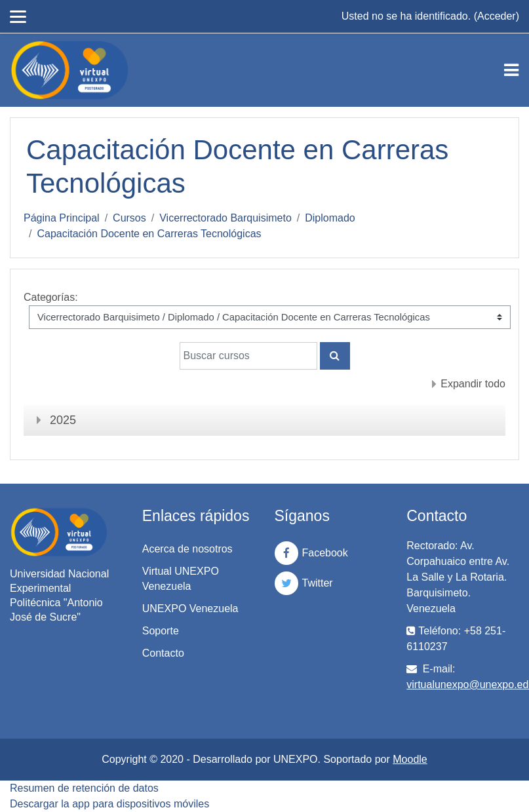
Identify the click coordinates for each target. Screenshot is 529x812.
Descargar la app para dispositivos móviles (109, 804)
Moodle (410, 759)
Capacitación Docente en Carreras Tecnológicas (149, 234)
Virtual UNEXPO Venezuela (181, 579)
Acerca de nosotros (187, 549)
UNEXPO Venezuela (190, 609)
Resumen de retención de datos (84, 788)
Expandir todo (473, 384)
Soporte (161, 631)
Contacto (163, 653)
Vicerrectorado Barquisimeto (225, 218)
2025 (63, 420)
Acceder (497, 16)
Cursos (129, 218)
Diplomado (330, 218)
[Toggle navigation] (511, 70)
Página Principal (62, 218)
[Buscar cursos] (248, 356)
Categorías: (51, 297)
